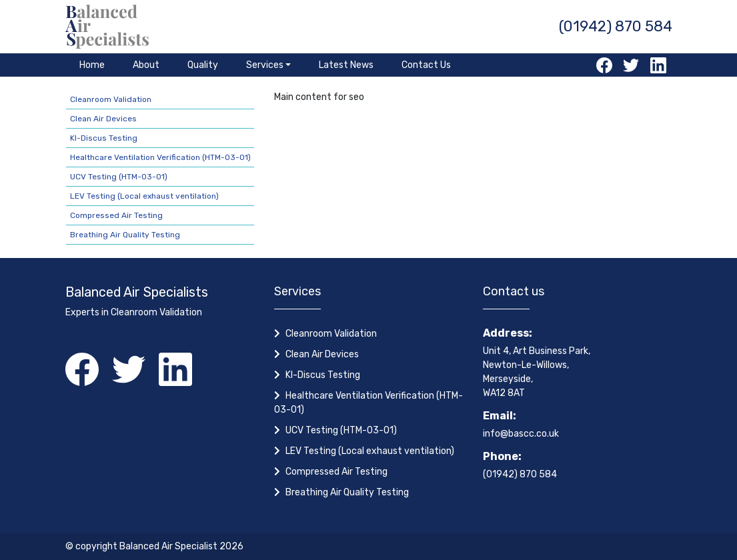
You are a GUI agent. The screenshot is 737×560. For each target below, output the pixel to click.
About (146, 65)
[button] (269, 65)
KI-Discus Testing (104, 138)
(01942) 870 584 (616, 26)
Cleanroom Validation (111, 99)
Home (92, 65)
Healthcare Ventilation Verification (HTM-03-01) (160, 157)
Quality (203, 65)
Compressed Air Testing (116, 215)
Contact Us (426, 65)
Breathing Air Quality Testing (125, 235)
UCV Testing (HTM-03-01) (119, 177)
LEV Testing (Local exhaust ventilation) (144, 196)
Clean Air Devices (103, 119)
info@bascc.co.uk (521, 434)
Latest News (346, 65)
